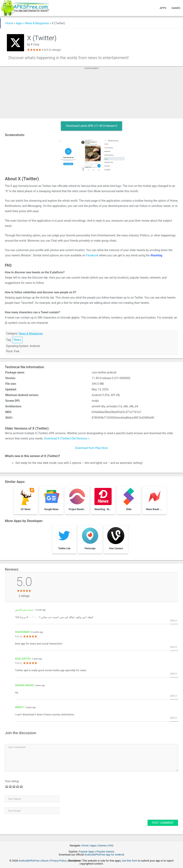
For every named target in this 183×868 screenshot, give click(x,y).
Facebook (92, 255)
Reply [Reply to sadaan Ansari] (174, 696)
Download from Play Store (92, 448)
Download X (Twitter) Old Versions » (67, 438)
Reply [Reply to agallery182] (174, 674)
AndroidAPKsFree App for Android (104, 855)
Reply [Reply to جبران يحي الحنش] (174, 621)
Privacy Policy (58, 861)
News (17, 340)
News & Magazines (37, 23)
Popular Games (105, 852)
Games (176, 8)
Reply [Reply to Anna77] (174, 718)
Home (9, 23)
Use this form (130, 861)
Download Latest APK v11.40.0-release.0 (91, 126)
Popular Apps (87, 852)
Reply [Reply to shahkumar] (174, 647)
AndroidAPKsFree (29, 861)
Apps (163, 8)
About (45, 861)
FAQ (111, 845)
